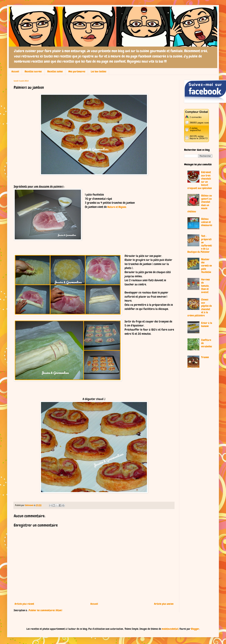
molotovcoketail (170, 629)
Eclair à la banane (207, 324)
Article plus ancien (164, 604)
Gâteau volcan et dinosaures (207, 222)
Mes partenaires (77, 71)
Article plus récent (24, 604)
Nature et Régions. (117, 207)
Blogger (195, 629)
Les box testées (99, 71)
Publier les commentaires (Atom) (45, 610)
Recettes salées (55, 71)
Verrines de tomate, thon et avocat (205, 286)
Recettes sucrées (33, 71)
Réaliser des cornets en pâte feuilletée (206, 266)
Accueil (15, 71)
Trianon (205, 357)
